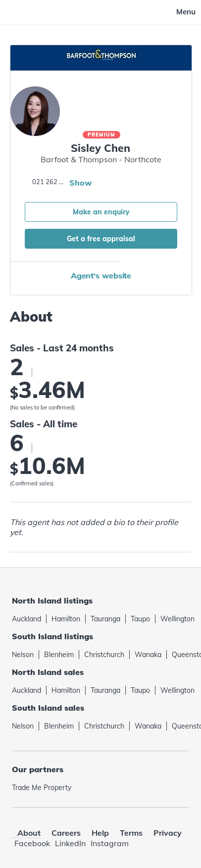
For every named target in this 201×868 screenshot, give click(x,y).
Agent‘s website (101, 275)
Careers (66, 833)
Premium (101, 135)
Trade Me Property (42, 788)
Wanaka (148, 655)
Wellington (177, 619)
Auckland (26, 619)
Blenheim (59, 655)
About (29, 833)
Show (80, 183)
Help (100, 833)
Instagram (110, 843)
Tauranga (105, 619)
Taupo (140, 619)
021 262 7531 (50, 182)
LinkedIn (70, 843)
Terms (131, 833)
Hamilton (66, 619)
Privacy (168, 833)
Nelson (23, 655)
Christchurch (104, 655)
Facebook (32, 843)
